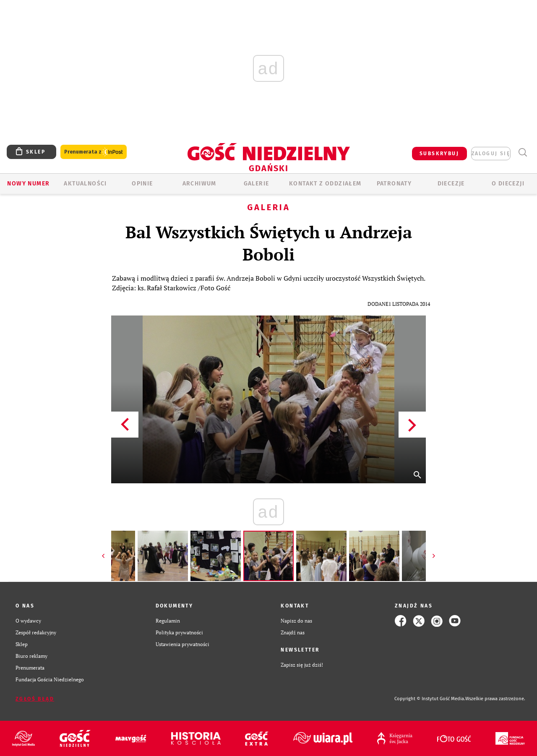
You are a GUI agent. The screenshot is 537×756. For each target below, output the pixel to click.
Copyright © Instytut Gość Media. (430, 699)
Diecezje (451, 184)
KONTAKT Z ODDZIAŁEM (325, 184)
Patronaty (394, 184)
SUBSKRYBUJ (439, 154)
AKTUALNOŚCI (85, 184)
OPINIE (142, 184)
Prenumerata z (94, 152)
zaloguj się (491, 154)
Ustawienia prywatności (182, 644)
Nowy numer (28, 184)
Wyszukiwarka (523, 153)
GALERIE (257, 184)
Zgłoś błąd (35, 699)
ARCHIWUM (199, 184)
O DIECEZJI (508, 184)
